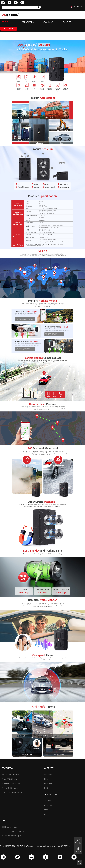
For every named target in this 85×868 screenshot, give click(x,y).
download (48, 23)
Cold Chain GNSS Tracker (12, 793)
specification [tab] (29, 23)
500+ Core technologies (11, 836)
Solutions (48, 775)
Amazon (48, 801)
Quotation (78, 842)
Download (48, 784)
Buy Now (9, 29)
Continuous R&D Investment (13, 832)
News (47, 779)
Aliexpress (48, 805)
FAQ (46, 788)
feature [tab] (6, 23)
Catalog (78, 850)
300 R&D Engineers (9, 827)
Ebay (46, 810)
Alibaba (47, 814)
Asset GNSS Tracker (10, 779)
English (77, 7)
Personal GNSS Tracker (11, 784)
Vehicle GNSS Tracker (10, 775)
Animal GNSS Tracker (10, 788)
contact (67, 23)
